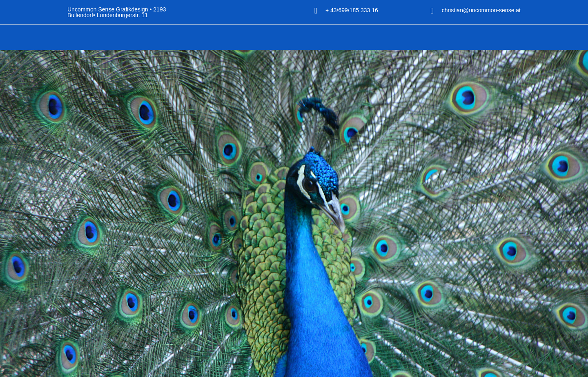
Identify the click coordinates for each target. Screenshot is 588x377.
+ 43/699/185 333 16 (369, 11)
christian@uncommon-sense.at (476, 11)
